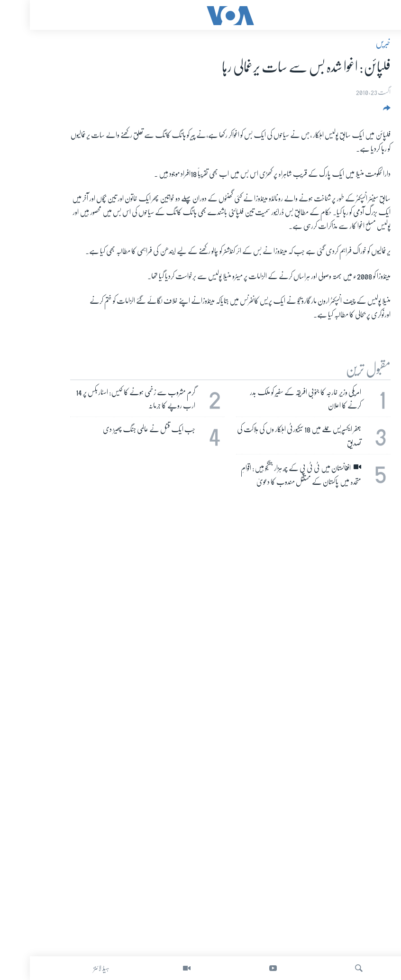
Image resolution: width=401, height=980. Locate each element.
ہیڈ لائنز (72, 968)
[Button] (356, 111)
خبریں (353, 43)
